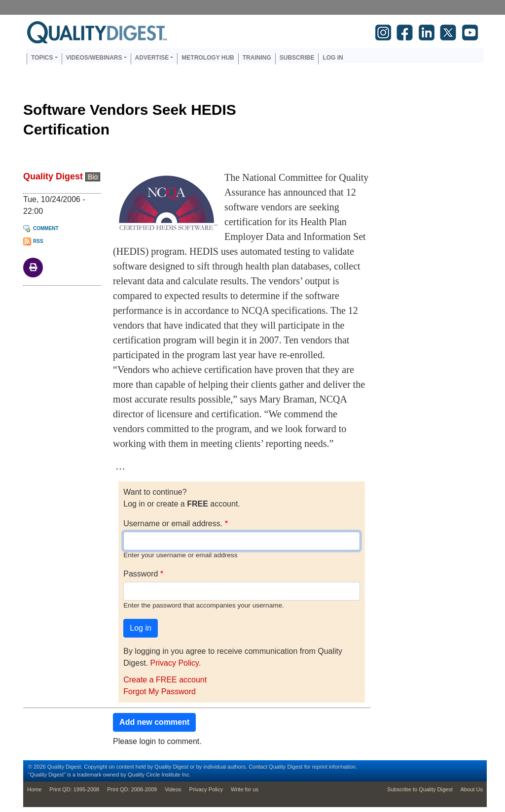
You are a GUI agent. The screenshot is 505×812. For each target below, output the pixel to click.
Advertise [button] (152, 58)
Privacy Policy (174, 663)
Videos (173, 789)
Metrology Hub (208, 58)
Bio (93, 177)
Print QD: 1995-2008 (74, 789)
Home (34, 789)
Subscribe (297, 58)
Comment (46, 228)
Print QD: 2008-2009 (132, 789)
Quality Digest (53, 176)
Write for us (245, 789)
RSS (38, 241)
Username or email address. (173, 524)
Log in (333, 58)
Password (141, 574)
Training (257, 58)
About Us (472, 789)
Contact (258, 767)
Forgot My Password (160, 692)
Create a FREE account (165, 680)
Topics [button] (42, 58)
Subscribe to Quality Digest (420, 789)
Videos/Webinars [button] (94, 58)
